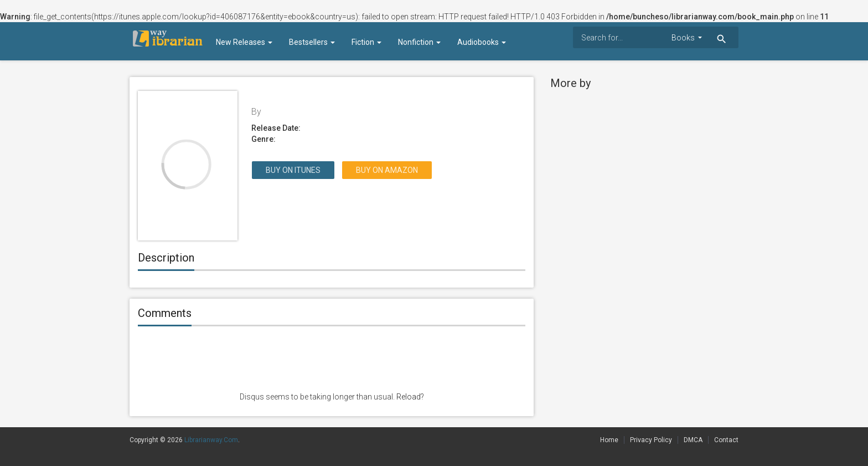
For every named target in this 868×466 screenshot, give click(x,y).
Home (609, 440)
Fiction (366, 42)
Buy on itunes (293, 170)
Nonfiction (419, 42)
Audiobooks (482, 42)
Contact (726, 440)
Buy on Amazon (387, 170)
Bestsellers (312, 42)
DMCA (693, 440)
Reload (409, 397)
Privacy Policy (651, 440)
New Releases (244, 42)
